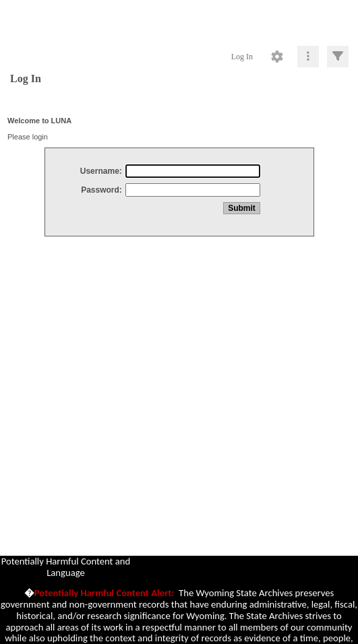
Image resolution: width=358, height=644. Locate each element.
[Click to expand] (338, 57)
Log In (242, 57)
